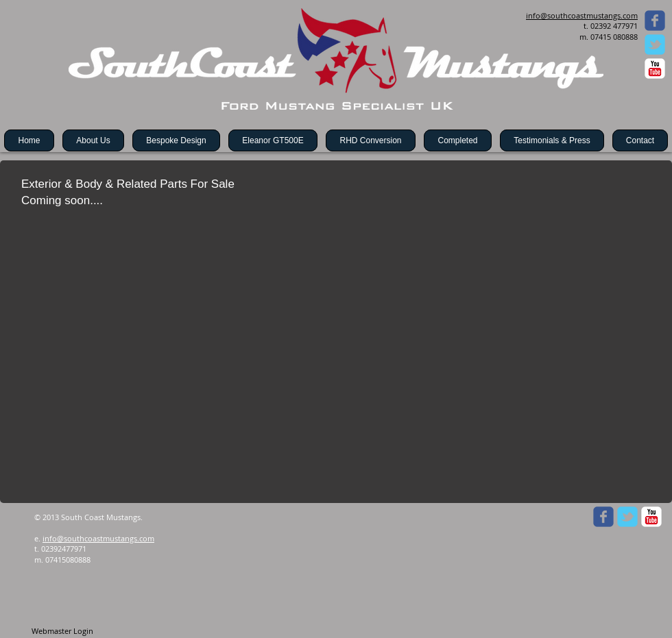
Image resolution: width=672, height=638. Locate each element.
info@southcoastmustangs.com (98, 538)
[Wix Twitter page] (655, 45)
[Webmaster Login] (62, 631)
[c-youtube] (655, 69)
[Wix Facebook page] (655, 21)
